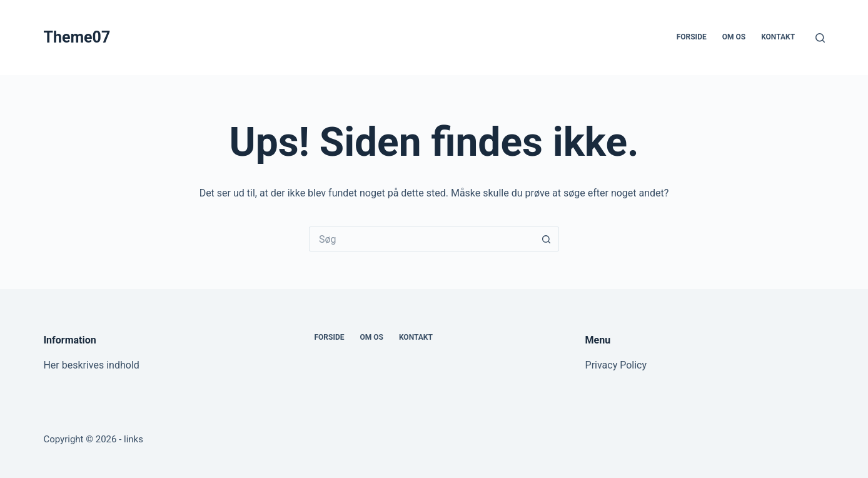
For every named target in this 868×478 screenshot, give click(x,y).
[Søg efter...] (421, 239)
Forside (692, 37)
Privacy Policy (616, 365)
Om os (734, 37)
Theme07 (77, 37)
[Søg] (820, 38)
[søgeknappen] (547, 239)
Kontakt (778, 37)
